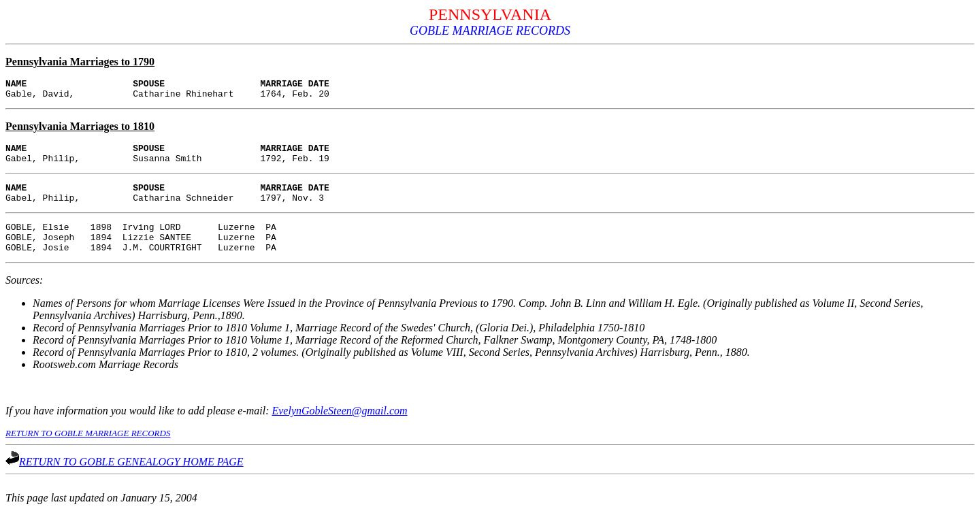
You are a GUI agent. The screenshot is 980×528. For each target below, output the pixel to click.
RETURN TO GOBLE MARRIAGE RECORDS (88, 451)
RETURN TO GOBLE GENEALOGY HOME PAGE (125, 480)
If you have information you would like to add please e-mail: (138, 429)
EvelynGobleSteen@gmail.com (339, 429)
